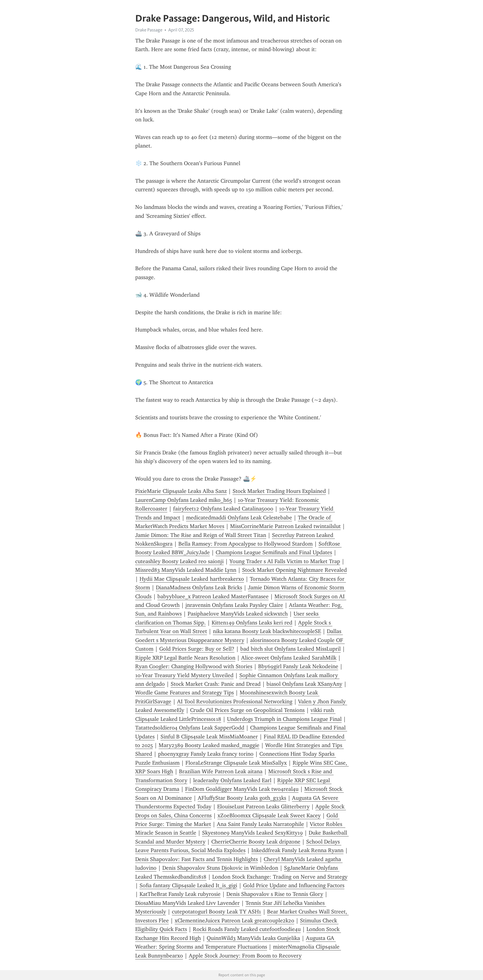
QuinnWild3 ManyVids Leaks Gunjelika (253, 938)
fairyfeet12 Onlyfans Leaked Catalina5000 (223, 509)
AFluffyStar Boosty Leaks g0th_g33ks (242, 798)
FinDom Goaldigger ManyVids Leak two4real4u (242, 789)
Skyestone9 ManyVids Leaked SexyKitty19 (252, 833)
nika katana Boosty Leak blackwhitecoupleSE (267, 631)
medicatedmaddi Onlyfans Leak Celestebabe (239, 518)
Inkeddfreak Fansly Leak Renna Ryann (297, 850)
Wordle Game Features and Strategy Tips (185, 693)
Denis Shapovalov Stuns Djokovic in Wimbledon (220, 868)
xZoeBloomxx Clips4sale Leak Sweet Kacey (269, 815)
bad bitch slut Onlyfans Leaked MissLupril (290, 649)
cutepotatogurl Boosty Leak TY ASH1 (217, 912)
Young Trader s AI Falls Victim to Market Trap (285, 561)
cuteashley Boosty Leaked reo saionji (179, 561)
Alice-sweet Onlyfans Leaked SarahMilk (289, 658)
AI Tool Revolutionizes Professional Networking (235, 701)
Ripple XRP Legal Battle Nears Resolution (185, 658)
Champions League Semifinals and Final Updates (274, 552)
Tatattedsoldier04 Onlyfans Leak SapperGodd (190, 728)
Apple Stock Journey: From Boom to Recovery (245, 956)
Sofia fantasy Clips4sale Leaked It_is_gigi (188, 885)
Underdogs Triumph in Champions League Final (284, 719)
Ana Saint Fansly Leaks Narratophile (260, 824)
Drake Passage (149, 30)
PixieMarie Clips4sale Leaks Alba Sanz (181, 491)
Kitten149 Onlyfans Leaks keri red (252, 623)
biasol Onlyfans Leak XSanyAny (304, 684)
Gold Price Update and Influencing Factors (294, 885)
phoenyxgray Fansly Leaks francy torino (206, 754)
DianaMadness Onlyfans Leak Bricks (199, 588)
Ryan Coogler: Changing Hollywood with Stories (194, 666)
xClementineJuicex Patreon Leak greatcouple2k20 (234, 921)
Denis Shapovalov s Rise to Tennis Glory (275, 894)
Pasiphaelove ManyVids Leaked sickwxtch (238, 614)
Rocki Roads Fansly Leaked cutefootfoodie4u (247, 929)
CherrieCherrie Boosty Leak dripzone (256, 842)
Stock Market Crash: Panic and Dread (216, 684)
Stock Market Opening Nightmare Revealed (294, 570)
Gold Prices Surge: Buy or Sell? (197, 649)
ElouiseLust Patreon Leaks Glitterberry (263, 807)
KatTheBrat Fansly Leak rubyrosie (180, 894)
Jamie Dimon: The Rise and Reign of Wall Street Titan (201, 535)
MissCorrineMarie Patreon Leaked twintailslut (285, 526)
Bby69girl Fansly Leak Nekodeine (298, 666)
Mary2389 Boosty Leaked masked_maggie (209, 745)
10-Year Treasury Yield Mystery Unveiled (184, 675)
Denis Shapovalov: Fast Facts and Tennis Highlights (197, 859)
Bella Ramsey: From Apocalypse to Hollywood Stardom (246, 544)
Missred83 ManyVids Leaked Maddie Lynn (186, 570)
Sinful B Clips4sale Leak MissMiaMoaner (209, 737)
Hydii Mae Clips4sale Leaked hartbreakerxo (192, 579)
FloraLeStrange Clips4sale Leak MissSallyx (236, 763)
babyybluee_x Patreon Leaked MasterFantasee (213, 596)
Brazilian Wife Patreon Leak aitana (221, 771)
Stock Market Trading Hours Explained (279, 491)
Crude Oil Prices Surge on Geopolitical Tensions (247, 710)
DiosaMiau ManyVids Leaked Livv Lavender (187, 903)
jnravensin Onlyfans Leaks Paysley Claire (234, 605)
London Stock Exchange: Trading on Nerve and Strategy (280, 877)
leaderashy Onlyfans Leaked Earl (232, 780)
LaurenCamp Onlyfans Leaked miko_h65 (184, 500)
